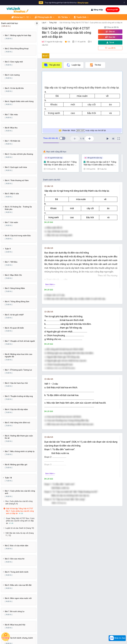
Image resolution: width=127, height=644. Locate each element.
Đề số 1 (46, 56)
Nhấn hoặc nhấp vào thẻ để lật (82, 131)
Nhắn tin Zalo (117, 638)
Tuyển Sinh (81, 17)
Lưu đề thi (110, 48)
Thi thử (95, 65)
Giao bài (110, 37)
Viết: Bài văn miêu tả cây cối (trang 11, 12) (20, 534)
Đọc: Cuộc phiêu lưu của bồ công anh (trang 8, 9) (19, 502)
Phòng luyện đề (45, 17)
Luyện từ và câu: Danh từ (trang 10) (20, 528)
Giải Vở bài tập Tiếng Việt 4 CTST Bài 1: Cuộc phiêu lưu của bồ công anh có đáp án (91, 23)
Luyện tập (73, 65)
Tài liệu (64, 17)
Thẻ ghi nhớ (52, 65)
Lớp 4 (44, 23)
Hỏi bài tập (6, 636)
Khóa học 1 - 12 (21, 17)
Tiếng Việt (53, 23)
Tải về (110, 42)
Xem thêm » (50, 284)
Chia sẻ (110, 32)
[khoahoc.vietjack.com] (17, 10)
